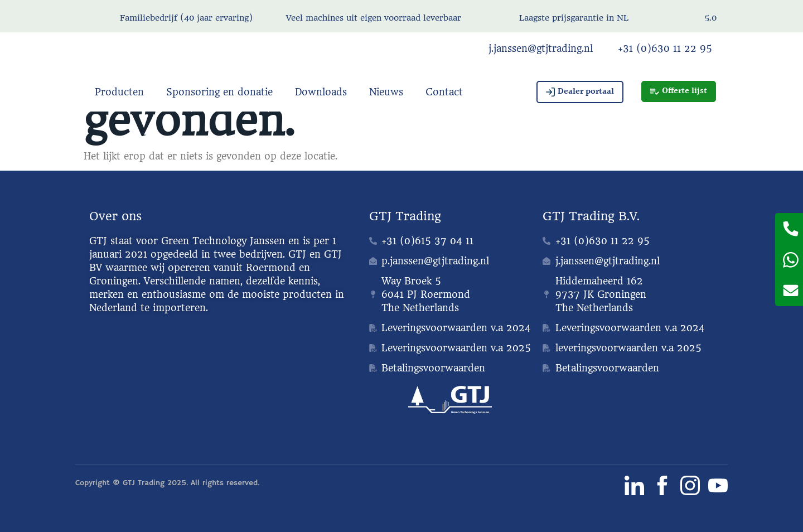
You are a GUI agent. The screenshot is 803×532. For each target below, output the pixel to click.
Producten (119, 92)
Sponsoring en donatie (219, 92)
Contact (444, 92)
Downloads (321, 92)
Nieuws (386, 92)
